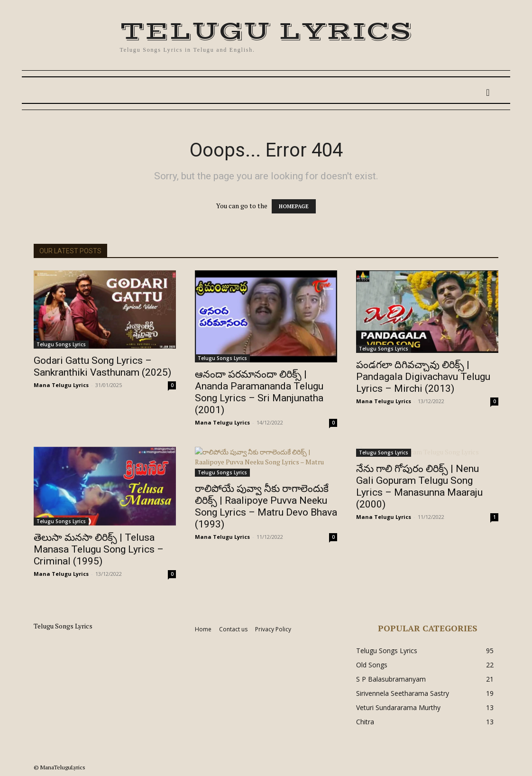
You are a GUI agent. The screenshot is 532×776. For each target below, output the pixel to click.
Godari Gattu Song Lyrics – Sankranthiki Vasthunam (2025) (102, 366)
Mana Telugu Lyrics (61, 385)
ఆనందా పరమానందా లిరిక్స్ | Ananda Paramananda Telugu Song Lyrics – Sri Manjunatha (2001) (259, 392)
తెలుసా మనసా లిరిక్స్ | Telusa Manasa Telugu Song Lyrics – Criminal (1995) (99, 549)
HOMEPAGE (294, 206)
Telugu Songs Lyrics (61, 344)
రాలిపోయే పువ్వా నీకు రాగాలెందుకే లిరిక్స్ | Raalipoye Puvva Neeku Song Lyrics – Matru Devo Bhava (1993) (266, 506)
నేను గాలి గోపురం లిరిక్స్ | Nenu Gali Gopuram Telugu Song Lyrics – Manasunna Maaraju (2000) (419, 486)
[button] (488, 92)
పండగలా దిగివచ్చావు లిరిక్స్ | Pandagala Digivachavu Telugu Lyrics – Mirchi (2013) (423, 377)
